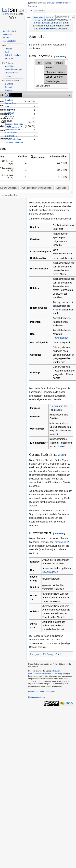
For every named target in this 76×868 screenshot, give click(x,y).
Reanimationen (61, 338)
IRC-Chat (9, 59)
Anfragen (9, 76)
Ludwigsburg (11, 103)
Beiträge (67, 3)
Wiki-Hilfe (9, 66)
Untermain (10, 113)
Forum (6, 38)
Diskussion (39, 11)
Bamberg (9, 84)
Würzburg (9, 116)
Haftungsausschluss (37, 697)
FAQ (7, 52)
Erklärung (48, 654)
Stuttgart (9, 110)
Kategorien (36, 654)
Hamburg (9, 100)
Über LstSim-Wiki (47, 692)
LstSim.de (7, 35)
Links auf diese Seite (14, 124)
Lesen (28, 17)
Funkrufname (56, 406)
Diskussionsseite (54, 3)
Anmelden (32, 6)
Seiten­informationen (14, 142)
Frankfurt (9, 97)
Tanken (61, 446)
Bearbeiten (60, 56)
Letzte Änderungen (13, 70)
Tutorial (8, 49)
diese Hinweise (48, 29)
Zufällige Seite (11, 73)
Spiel (58, 654)
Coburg (8, 90)
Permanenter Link (13, 139)
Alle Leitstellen (9, 41)
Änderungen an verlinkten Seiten (12, 128)
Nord (7, 107)
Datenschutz (33, 692)
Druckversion (11, 136)
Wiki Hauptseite (10, 31)
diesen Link (61, 542)
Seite (30, 11)
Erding (8, 94)
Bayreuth (9, 87)
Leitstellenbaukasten (14, 55)
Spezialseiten (11, 133)
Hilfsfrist (57, 310)
